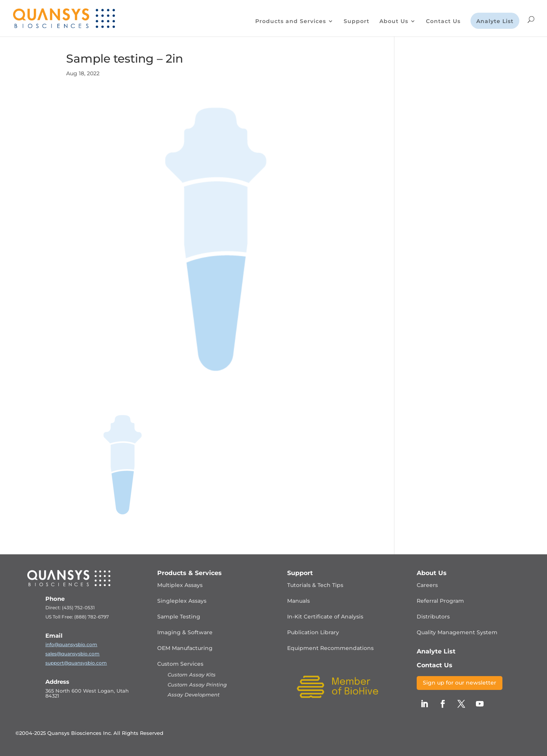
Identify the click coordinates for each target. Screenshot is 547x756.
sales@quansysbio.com (72, 654)
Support (357, 22)
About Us (394, 22)
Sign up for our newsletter (460, 683)
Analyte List (495, 22)
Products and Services (291, 22)
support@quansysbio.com (76, 663)
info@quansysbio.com (71, 644)
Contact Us (443, 22)
